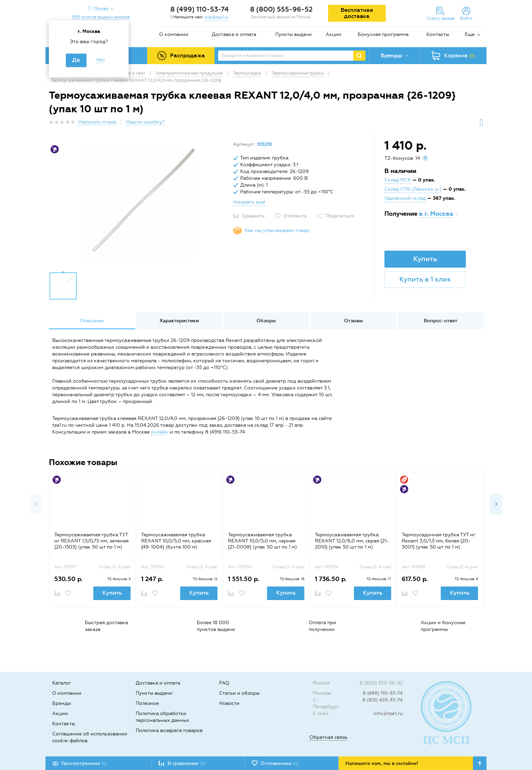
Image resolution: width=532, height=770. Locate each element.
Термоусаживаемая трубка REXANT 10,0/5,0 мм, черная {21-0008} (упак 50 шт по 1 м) (262, 541)
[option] (138, 205)
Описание (92, 321)
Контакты (438, 34)
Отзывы (354, 321)
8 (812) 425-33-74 (383, 700)
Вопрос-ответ (441, 321)
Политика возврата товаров (169, 730)
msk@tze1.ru (216, 17)
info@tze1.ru (388, 714)
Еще (470, 34)
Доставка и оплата (234, 34)
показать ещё (249, 202)
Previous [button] (36, 504)
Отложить (295, 216)
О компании (174, 34)
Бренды (62, 703)
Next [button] (496, 504)
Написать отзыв (97, 122)
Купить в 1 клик (425, 279)
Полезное (147, 703)
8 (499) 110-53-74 (199, 9)
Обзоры (266, 321)
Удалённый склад (405, 198)
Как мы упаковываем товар (277, 230)
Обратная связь (328, 737)
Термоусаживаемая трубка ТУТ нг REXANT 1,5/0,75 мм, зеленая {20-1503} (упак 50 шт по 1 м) (91, 541)
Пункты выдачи (293, 34)
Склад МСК (398, 180)
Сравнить (253, 216)
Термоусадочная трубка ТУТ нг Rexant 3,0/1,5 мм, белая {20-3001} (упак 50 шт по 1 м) (439, 541)
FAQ (224, 683)
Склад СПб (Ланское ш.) (413, 189)
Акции (334, 34)
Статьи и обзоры (239, 693)
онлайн (160, 432)
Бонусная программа (383, 34)
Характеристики (179, 321)
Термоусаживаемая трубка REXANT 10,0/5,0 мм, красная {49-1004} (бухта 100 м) (176, 541)
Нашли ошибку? (145, 122)
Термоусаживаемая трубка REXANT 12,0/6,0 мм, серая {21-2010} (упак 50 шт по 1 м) (352, 541)
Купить (425, 259)
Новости (229, 703)
